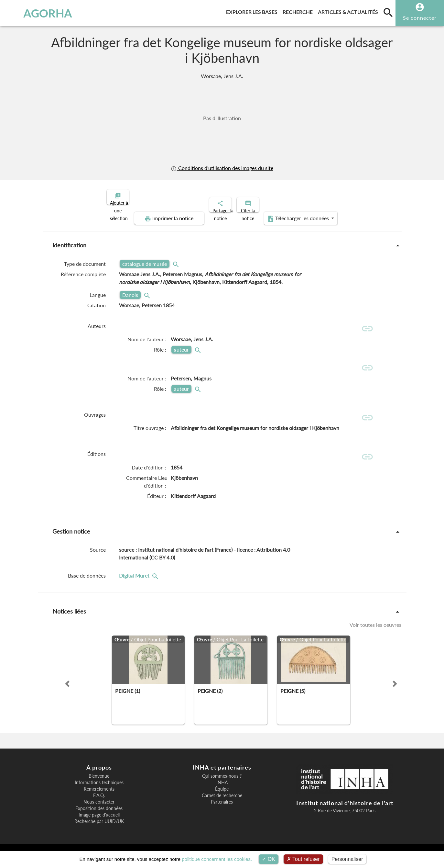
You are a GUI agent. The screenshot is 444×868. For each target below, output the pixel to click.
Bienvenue (99, 782)
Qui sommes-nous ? (222, 782)
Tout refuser (303, 859)
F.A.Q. (99, 801)
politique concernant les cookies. (217, 859)
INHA (222, 788)
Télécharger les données (295, 213)
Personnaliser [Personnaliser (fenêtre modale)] (347, 859)
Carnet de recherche (222, 801)
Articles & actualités (349, 11)
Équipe (222, 795)
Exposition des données (99, 814)
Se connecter (420, 18)
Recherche (299, 11)
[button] (67, 690)
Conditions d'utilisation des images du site (222, 168)
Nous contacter (99, 808)
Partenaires (222, 808)
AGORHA (38, 13)
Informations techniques (99, 788)
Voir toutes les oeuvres (375, 631)
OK (269, 859)
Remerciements (99, 795)
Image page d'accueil (99, 821)
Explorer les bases (253, 11)
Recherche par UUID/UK (99, 827)
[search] (388, 12)
